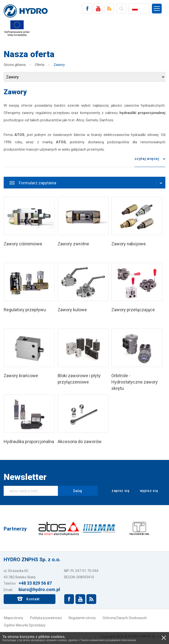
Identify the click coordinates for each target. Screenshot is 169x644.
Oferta (40, 65)
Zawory (59, 65)
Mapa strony (14, 618)
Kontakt (33, 599)
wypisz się (146, 491)
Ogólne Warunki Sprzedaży (25, 625)
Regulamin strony (82, 618)
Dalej (78, 491)
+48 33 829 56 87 (35, 583)
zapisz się (117, 491)
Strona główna (15, 65)
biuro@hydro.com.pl (39, 589)
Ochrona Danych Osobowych (125, 618)
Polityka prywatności (46, 618)
